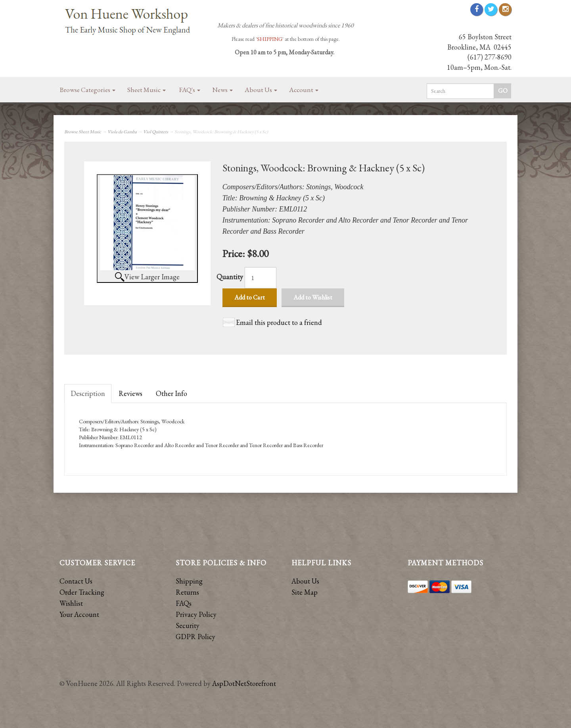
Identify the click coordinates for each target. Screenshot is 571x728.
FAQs (184, 603)
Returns (187, 592)
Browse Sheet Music (83, 132)
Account (304, 90)
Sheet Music (147, 90)
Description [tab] (88, 393)
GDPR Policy (195, 637)
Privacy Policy (196, 614)
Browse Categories (88, 90)
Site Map (305, 592)
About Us (261, 90)
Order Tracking (82, 592)
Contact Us (76, 581)
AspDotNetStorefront (244, 683)
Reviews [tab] (130, 393)
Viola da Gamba (122, 132)
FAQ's (190, 90)
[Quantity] (261, 278)
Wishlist (71, 603)
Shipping (189, 581)
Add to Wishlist (313, 297)
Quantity (230, 277)
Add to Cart (250, 297)
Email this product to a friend (279, 322)
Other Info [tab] (171, 393)
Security (188, 625)
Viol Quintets (156, 132)
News (222, 90)
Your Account (79, 614)
